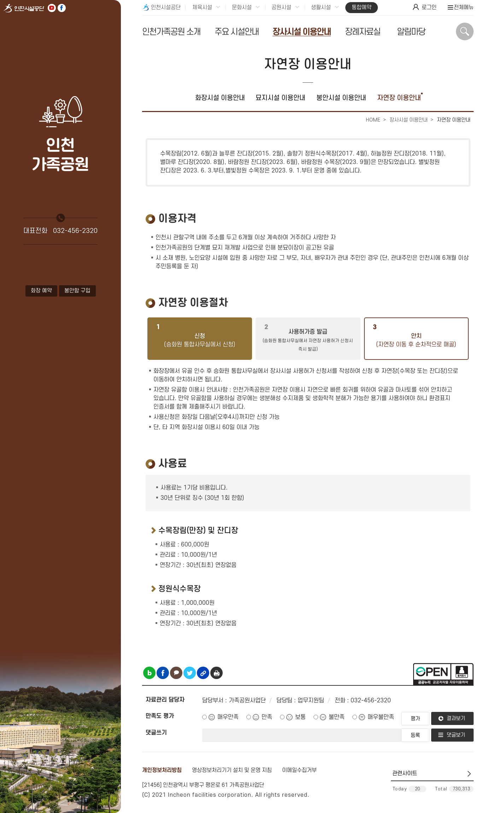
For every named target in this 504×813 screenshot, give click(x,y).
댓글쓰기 (156, 733)
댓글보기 (456, 735)
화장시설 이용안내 (220, 98)
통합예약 (362, 7)
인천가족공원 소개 (171, 32)
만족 (267, 717)
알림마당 (411, 32)
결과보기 (456, 718)
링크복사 (203, 673)
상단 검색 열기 (465, 31)
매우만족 (228, 717)
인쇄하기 (216, 673)
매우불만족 (381, 717)
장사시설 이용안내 (302, 32)
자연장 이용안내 (399, 98)
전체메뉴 (464, 7)
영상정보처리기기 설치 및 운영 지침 (232, 770)
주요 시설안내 (237, 32)
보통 (300, 717)
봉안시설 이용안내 (341, 98)
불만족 (337, 717)
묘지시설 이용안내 (280, 98)
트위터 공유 (190, 673)
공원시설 (281, 7)
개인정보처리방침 (162, 770)
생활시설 (321, 7)
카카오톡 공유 (176, 673)
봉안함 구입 (77, 291)
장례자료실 (363, 32)
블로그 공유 (149, 673)
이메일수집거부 (299, 770)
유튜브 (52, 8)
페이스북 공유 (163, 673)
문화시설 (242, 7)
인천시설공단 (166, 7)
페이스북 (62, 8)
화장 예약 (41, 291)
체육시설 (202, 7)
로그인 (429, 7)
